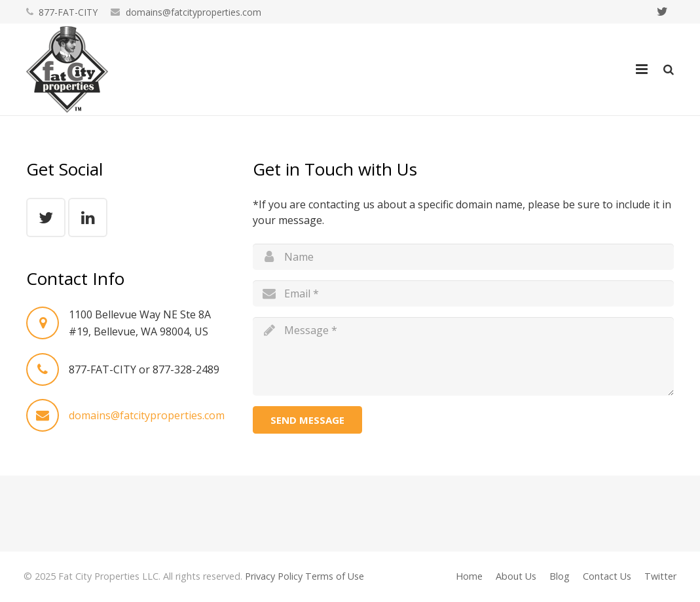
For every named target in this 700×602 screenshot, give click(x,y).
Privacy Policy (274, 576)
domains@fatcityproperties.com (193, 12)
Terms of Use (335, 576)
